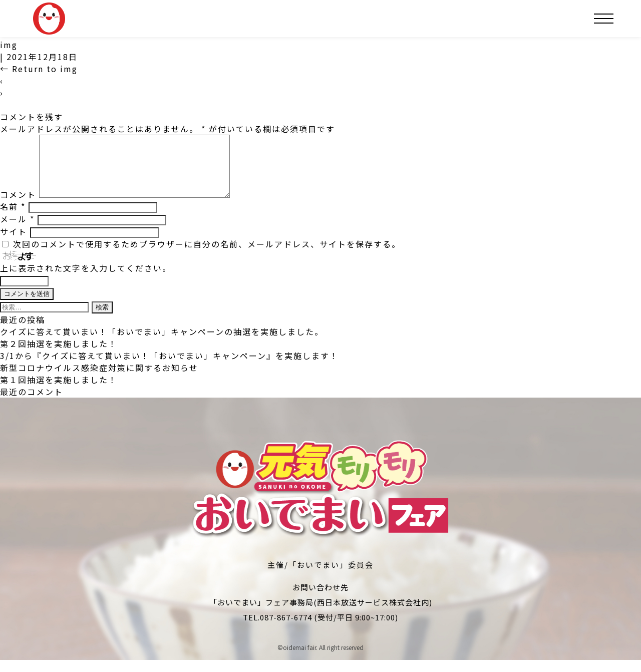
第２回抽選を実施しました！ (59, 356)
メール (17, 231)
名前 (13, 218)
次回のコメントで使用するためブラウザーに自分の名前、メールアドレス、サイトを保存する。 (207, 256)
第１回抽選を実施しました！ (59, 392)
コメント (18, 206)
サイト (14, 243)
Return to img (39, 69)
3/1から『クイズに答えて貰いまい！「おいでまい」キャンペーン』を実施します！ (169, 368)
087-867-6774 (286, 629)
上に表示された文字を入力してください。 (86, 280)
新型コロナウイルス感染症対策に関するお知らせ (99, 380)
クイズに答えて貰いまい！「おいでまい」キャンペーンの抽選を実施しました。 (162, 344)
